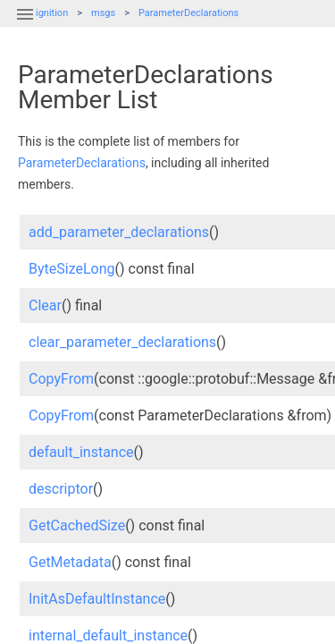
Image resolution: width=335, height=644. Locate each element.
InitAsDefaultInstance (97, 599)
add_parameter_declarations (119, 232)
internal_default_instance (108, 636)
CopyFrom (61, 379)
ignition (52, 13)
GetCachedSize (77, 525)
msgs (103, 13)
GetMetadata (70, 562)
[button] (25, 25)
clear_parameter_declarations (122, 342)
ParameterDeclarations (188, 13)
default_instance (81, 452)
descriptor (61, 489)
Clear (45, 305)
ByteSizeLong (72, 269)
